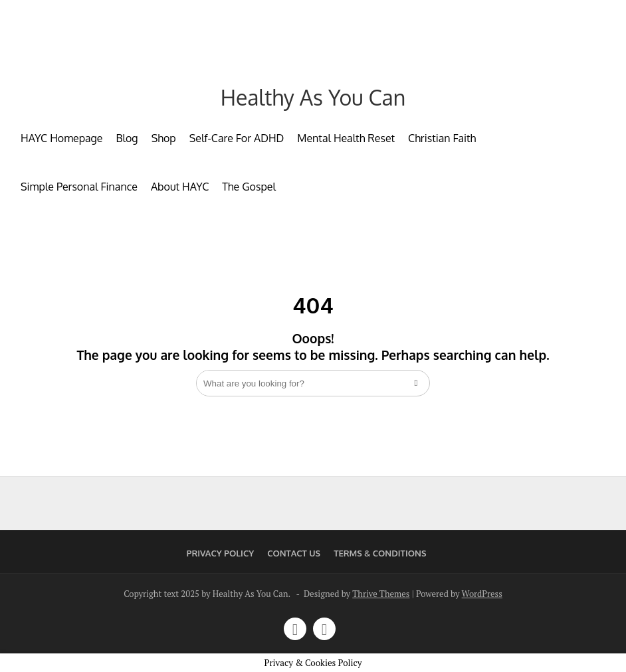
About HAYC (180, 187)
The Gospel (249, 187)
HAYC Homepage (61, 138)
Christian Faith (442, 138)
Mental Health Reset (346, 138)
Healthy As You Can (313, 97)
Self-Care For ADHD (237, 138)
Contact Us (294, 553)
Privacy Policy (221, 553)
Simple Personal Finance (79, 187)
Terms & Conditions (380, 553)
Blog (127, 138)
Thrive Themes (381, 594)
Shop (164, 138)
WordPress (482, 594)
